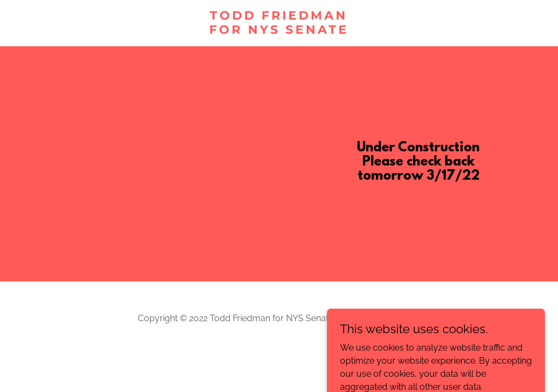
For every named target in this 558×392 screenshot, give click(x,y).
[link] (279, 31)
